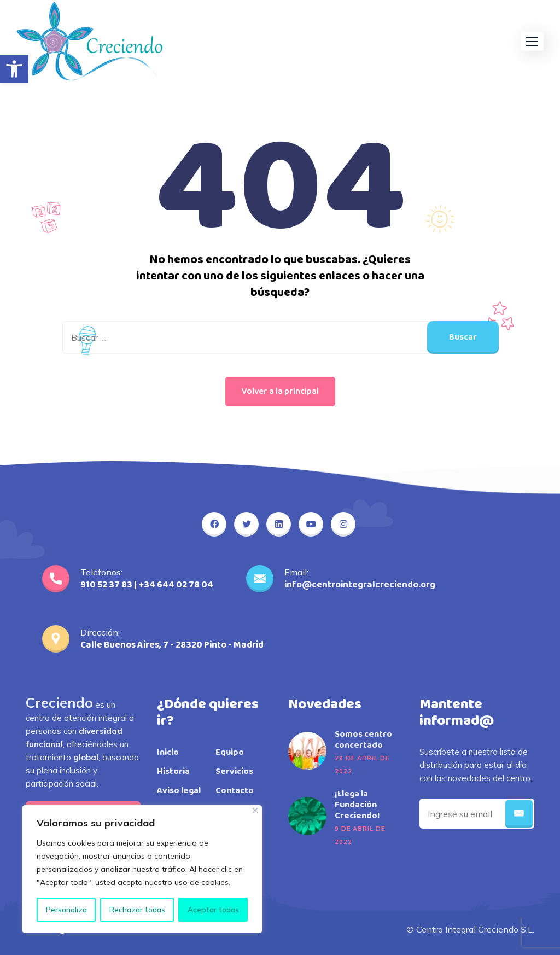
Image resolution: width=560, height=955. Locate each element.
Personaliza (66, 910)
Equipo (230, 753)
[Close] (255, 810)
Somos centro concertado (363, 740)
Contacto (235, 791)
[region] (142, 869)
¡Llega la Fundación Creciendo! (357, 805)
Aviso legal (179, 791)
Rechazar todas (137, 910)
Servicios (234, 772)
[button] (14, 69)
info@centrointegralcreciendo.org (360, 585)
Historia (173, 772)
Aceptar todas (213, 910)
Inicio (168, 753)
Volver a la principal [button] (280, 391)
